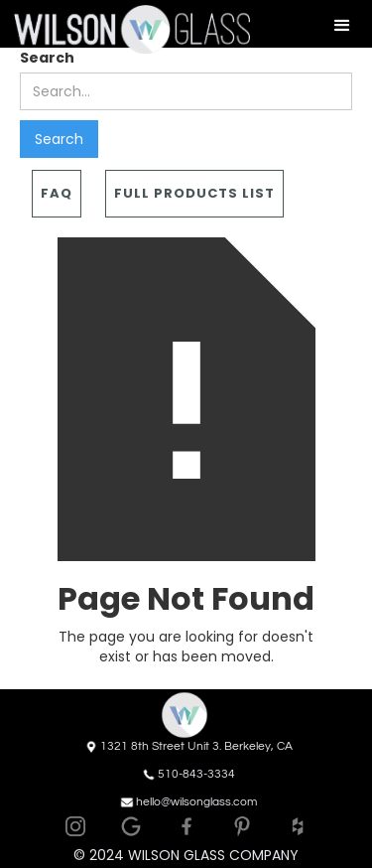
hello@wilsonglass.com (196, 802)
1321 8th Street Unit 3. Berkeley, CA (196, 746)
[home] (125, 29)
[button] (342, 26)
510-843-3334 (196, 774)
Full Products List (194, 193)
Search (47, 58)
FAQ (57, 193)
